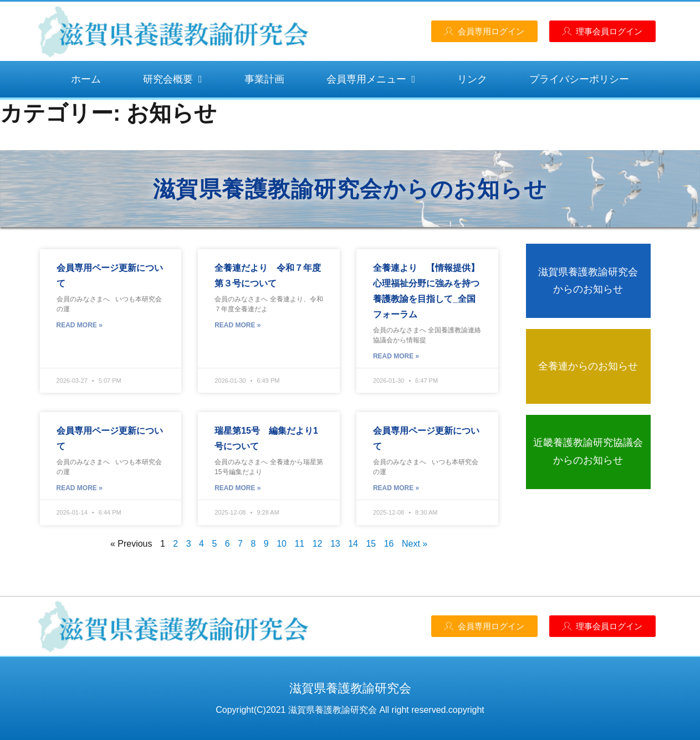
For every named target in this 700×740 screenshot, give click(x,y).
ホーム (86, 79)
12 (318, 544)
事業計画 (264, 79)
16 (389, 544)
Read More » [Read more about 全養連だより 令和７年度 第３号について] (237, 325)
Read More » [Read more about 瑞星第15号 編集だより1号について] (237, 488)
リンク (472, 79)
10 (282, 544)
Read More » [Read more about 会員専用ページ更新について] (80, 325)
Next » (415, 544)
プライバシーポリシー (579, 79)
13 (335, 544)
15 (371, 544)
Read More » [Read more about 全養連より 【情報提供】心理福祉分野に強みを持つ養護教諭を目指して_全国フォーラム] (396, 356)
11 (299, 544)
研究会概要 (173, 79)
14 (353, 544)
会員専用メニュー (371, 79)
